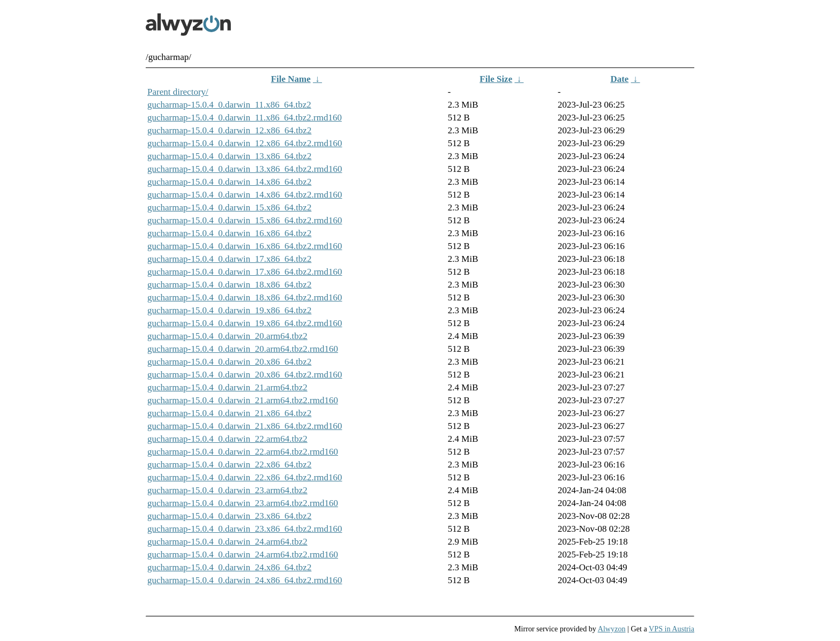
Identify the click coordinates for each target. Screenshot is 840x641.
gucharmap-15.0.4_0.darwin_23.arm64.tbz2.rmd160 (243, 503)
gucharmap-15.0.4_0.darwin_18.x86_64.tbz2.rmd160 (245, 297)
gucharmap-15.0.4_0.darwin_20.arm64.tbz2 (227, 336)
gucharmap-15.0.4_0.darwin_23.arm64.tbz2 (227, 490)
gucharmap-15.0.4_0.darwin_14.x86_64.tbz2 (229, 182)
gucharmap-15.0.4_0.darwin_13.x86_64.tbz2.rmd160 (245, 169)
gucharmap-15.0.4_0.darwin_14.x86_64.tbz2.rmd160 (245, 195)
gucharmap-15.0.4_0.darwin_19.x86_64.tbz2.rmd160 (245, 323)
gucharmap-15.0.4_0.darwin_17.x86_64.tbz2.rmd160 (245, 272)
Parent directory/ (178, 92)
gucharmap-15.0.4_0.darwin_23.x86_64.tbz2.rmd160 (245, 529)
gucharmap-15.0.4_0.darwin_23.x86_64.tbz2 (229, 516)
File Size (496, 79)
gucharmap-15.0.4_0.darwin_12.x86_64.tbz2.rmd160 (245, 143)
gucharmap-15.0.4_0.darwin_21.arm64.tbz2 (227, 387)
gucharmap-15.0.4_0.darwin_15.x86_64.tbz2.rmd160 (245, 220)
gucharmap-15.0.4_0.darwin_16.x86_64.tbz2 (229, 233)
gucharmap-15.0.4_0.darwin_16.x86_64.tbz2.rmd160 (245, 246)
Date (619, 79)
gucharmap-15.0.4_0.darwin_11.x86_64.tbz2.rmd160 (245, 118)
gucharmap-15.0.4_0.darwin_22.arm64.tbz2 (227, 439)
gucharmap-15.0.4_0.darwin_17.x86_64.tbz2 (229, 259)
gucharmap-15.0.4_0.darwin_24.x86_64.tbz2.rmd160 (245, 580)
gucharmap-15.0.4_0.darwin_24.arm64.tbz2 (227, 542)
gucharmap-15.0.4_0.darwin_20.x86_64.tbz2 (229, 362)
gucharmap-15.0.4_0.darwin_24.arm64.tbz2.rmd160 (243, 555)
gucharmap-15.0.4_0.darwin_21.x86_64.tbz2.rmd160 (245, 426)
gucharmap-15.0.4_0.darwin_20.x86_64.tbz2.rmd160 (245, 375)
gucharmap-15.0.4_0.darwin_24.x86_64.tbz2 (229, 567)
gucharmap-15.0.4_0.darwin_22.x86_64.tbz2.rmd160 (245, 477)
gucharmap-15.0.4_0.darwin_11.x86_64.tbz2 (229, 105)
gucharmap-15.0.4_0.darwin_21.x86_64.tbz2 (229, 413)
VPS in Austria (672, 629)
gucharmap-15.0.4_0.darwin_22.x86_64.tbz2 (229, 465)
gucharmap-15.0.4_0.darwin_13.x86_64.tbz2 (229, 156)
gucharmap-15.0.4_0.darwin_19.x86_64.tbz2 (229, 310)
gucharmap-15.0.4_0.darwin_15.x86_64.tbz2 (229, 208)
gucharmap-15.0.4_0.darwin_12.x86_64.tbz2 (229, 130)
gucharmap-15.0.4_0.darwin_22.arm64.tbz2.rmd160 (243, 452)
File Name (291, 79)
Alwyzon (612, 629)
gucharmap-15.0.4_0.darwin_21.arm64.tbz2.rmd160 (243, 400)
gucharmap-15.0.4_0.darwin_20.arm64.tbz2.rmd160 (243, 349)
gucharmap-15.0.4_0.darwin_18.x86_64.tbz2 (229, 285)
